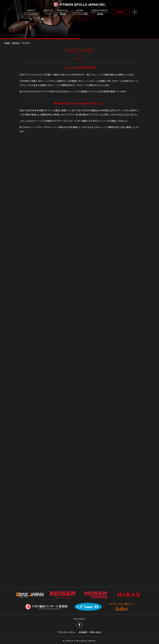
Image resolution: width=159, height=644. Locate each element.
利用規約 (83, 537)
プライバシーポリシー (67, 537)
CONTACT (120, 12)
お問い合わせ (95, 537)
